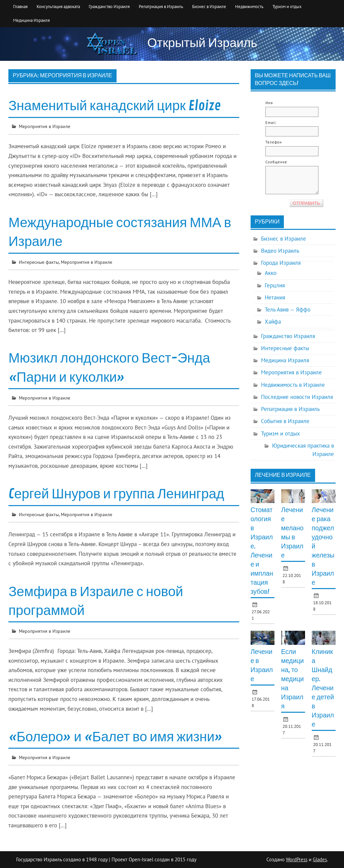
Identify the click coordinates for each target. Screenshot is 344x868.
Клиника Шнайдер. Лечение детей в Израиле (323, 688)
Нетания (275, 297)
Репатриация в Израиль (161, 6)
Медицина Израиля (31, 20)
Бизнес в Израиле (209, 6)
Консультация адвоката (58, 6)
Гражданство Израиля (109, 6)
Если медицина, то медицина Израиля (293, 679)
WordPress (297, 859)
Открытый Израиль (202, 43)
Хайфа (273, 322)
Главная (20, 6)
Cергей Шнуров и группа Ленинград (116, 494)
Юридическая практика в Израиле (303, 450)
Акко (271, 273)
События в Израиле (285, 421)
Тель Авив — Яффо (288, 309)
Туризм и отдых (287, 6)
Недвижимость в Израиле (293, 385)
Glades (320, 859)
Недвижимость (249, 6)
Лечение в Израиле (283, 475)
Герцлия (275, 285)
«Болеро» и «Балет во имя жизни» (115, 737)
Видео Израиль (280, 251)
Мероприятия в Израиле (45, 126)
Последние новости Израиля (297, 397)
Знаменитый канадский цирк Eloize (115, 106)
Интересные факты (39, 262)
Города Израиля (281, 263)
